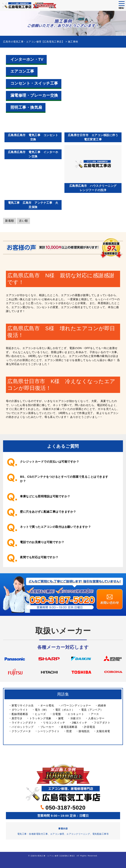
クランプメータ (21, 731)
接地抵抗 (84, 731)
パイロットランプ (23, 727)
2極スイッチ (79, 723)
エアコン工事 (22, 71)
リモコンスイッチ (54, 723)
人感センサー (96, 718)
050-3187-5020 (63, 808)
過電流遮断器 (69, 727)
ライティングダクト (24, 723)
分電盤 (57, 714)
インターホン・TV (27, 59)
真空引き (17, 718)
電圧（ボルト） (65, 710)
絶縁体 (102, 705)
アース (95, 714)
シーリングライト (49, 731)
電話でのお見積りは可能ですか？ (42, 542)
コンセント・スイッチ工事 (34, 83)
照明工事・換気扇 (26, 107)
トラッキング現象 (40, 718)
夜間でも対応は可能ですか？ (39, 557)
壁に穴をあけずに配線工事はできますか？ (48, 512)
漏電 (61, 718)
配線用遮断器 (20, 714)
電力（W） (42, 710)
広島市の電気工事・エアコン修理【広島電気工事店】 (53, 856)
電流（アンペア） (92, 710)
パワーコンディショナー (76, 705)
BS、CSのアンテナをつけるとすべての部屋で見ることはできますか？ (64, 479)
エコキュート (76, 714)
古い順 (23, 221)
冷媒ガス (76, 718)
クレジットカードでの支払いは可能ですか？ (50, 462)
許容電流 (90, 727)
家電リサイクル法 (23, 705)
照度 (69, 731)
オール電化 (47, 705)
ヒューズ (40, 714)
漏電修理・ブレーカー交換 (34, 95)
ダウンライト (20, 710)
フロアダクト (102, 723)
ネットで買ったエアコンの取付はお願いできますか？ (55, 527)
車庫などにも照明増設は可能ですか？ (45, 496)
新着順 (10, 221)
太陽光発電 (103, 731)
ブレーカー (47, 727)
